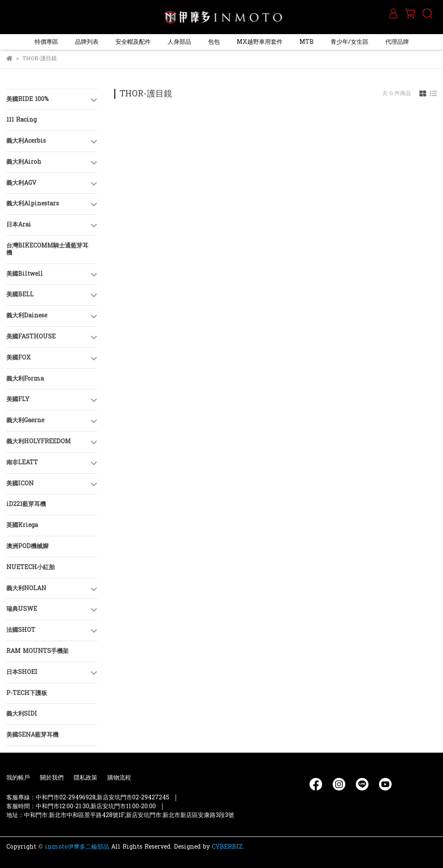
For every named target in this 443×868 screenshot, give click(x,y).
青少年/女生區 (350, 42)
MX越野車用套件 (260, 42)
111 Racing (21, 120)
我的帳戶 (18, 778)
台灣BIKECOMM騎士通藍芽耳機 (47, 249)
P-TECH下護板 (27, 693)
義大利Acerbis (26, 141)
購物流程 (119, 778)
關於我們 (52, 778)
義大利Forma (25, 379)
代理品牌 (397, 42)
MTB (307, 42)
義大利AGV (21, 183)
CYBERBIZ (227, 847)
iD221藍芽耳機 (26, 504)
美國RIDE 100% (28, 99)
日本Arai (19, 225)
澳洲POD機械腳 (27, 546)
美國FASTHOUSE (31, 337)
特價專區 (46, 42)
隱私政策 (85, 778)
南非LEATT (22, 462)
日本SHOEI (22, 672)
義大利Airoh (24, 162)
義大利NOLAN (26, 588)
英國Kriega (22, 525)
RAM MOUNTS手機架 (37, 651)
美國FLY (18, 399)
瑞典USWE (22, 609)
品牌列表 (87, 42)
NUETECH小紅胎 (31, 567)
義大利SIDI (22, 714)
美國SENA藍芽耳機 (32, 735)
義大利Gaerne (25, 420)
